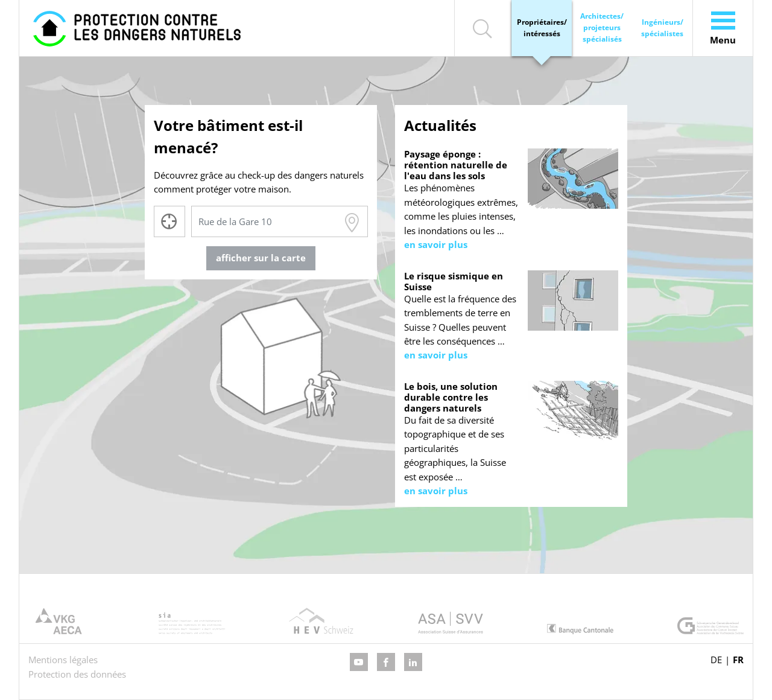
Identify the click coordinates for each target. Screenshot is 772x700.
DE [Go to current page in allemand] (716, 660)
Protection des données (77, 674)
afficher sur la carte (261, 258)
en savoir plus (436, 244)
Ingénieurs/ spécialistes (662, 28)
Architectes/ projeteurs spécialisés (602, 27)
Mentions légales (63, 660)
